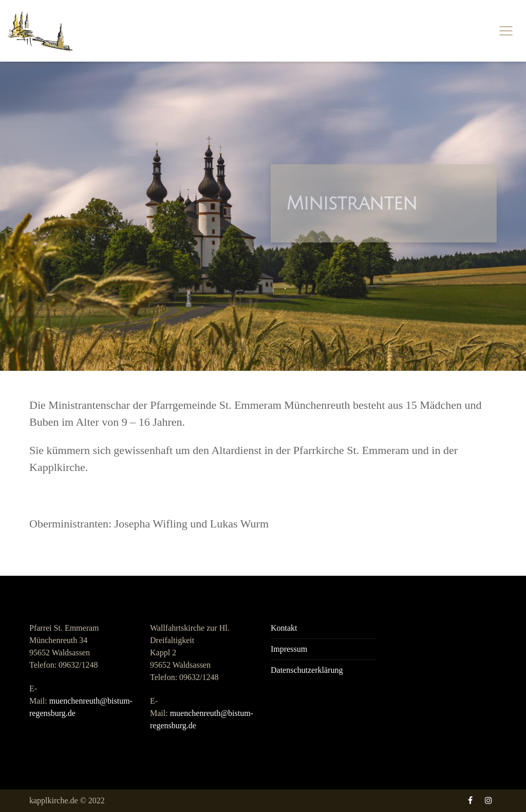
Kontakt (284, 628)
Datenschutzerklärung (307, 670)
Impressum (289, 649)
